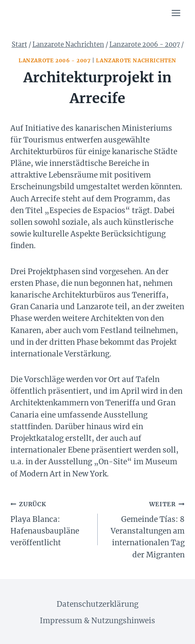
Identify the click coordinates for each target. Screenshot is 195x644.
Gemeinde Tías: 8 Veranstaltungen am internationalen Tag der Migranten (145, 529)
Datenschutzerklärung (97, 604)
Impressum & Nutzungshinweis (97, 621)
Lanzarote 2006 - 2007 (55, 60)
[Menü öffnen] (176, 13)
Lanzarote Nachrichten (136, 60)
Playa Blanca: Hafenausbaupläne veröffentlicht (50, 523)
